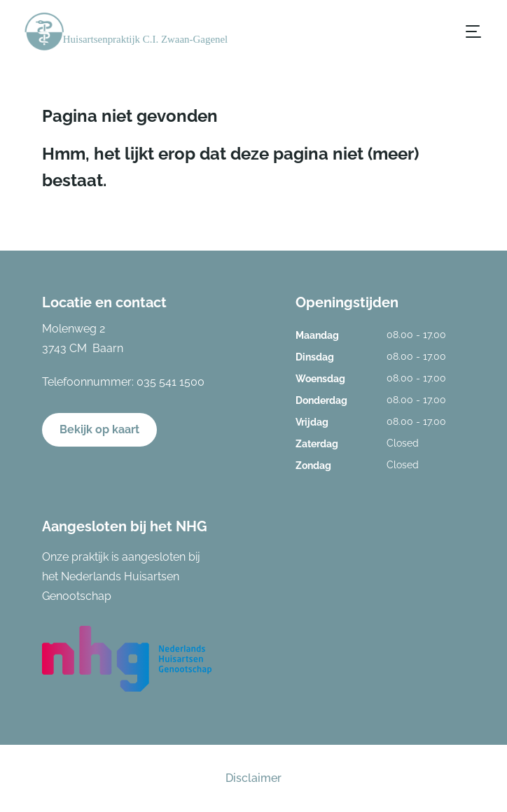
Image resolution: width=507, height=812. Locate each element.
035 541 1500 (171, 382)
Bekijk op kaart (99, 429)
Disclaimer (253, 778)
